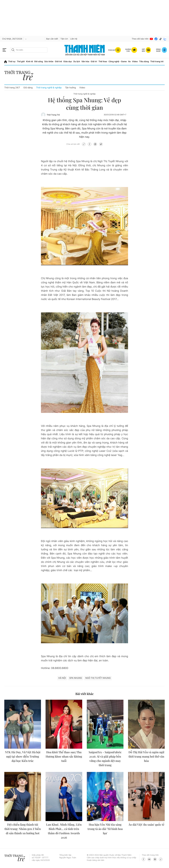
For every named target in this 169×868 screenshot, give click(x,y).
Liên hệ (74, 39)
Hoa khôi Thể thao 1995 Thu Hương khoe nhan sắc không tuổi (64, 756)
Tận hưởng (70, 88)
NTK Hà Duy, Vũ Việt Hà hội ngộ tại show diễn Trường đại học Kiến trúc (23, 756)
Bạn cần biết (52, 39)
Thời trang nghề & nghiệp (49, 88)
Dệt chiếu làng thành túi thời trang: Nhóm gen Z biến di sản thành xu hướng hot (23, 829)
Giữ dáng (28, 88)
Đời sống (39, 62)
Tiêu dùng (144, 62)
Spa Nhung (76, 678)
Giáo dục (68, 62)
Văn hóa (85, 62)
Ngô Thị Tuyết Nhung (98, 678)
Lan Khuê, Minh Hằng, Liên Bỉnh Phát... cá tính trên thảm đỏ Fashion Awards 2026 (64, 831)
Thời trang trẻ (157, 62)
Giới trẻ (58, 62)
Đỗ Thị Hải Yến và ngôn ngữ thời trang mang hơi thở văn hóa (146, 756)
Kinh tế (30, 62)
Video (135, 62)
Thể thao (103, 62)
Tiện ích (64, 39)
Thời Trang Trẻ (53, 115)
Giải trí (94, 62)
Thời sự (12, 62)
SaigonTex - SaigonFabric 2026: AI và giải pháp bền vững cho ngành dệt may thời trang (105, 759)
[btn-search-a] (13, 50)
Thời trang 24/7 (12, 88)
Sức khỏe (49, 62)
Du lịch (77, 62)
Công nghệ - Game (118, 62)
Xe (129, 62)
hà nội (62, 678)
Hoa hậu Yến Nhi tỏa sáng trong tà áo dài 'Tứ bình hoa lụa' (105, 829)
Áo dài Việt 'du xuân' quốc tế (146, 825)
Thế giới (21, 62)
